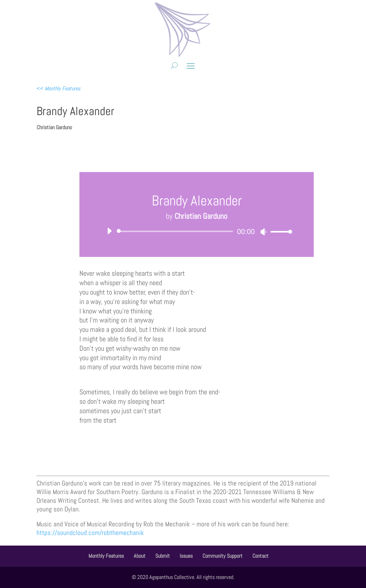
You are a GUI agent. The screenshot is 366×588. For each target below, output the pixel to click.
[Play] (109, 231)
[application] (197, 231)
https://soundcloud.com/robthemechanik (90, 533)
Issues (186, 556)
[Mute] (263, 232)
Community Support (223, 556)
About (140, 556)
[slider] (176, 231)
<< (58, 88)
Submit (163, 556)
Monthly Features (106, 556)
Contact (260, 556)
